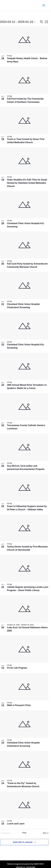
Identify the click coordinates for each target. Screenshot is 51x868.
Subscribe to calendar (23, 842)
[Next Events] (46, 833)
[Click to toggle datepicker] (18, 22)
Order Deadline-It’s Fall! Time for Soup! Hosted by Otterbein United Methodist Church (27, 183)
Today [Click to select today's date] (24, 833)
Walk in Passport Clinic (19, 705)
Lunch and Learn (16, 824)
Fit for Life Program (17, 668)
